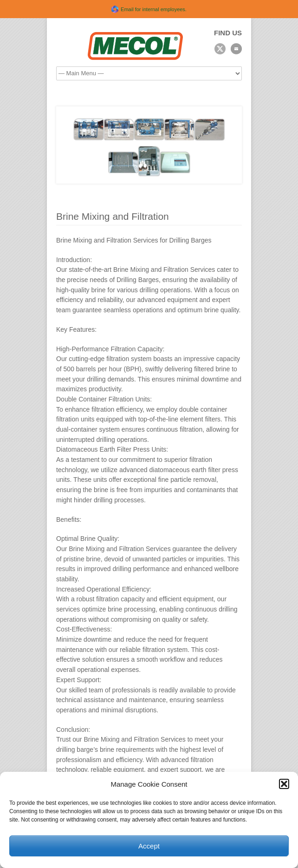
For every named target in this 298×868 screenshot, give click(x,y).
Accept (149, 846)
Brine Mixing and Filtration (113, 216)
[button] (284, 784)
